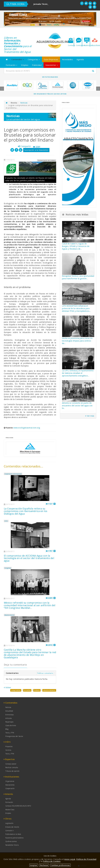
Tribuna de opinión (12, 771)
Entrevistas (10, 715)
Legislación (9, 823)
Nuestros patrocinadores (15, 838)
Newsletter (52, 65)
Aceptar (34, 865)
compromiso (16, 690)
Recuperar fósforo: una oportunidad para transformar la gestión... (78, 277)
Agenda (80, 59)
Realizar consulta (12, 767)
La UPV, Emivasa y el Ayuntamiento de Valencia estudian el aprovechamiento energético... (78, 373)
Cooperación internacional (13, 474)
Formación (12, 65)
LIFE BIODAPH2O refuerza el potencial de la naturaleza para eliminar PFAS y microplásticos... (76, 308)
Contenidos (18, 59)
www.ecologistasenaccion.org (27, 428)
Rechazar (44, 865)
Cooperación (10, 788)
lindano (37, 690)
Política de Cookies (52, 861)
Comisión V (9, 831)
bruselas (27, 690)
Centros (8, 750)
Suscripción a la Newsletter (36, 150)
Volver (7, 687)
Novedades (67, 59)
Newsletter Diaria (12, 845)
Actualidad (9, 711)
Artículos (9, 718)
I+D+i (6, 521)
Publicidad (37, 65)
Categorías (34, 59)
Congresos (8, 568)
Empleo (25, 65)
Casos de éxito (11, 725)
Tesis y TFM (10, 733)
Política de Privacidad (86, 859)
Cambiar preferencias (60, 865)
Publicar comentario (45, 673)
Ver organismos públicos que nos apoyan (50, 94)
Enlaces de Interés (12, 827)
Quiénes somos (11, 841)
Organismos (10, 781)
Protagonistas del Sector (14, 736)
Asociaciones (10, 785)
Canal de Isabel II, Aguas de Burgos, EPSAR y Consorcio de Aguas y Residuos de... (76, 246)
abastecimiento (49, 690)
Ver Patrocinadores (50, 77)
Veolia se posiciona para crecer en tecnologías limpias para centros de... (77, 341)
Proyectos (9, 746)
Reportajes (9, 722)
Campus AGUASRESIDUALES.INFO (18, 806)
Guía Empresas (51, 59)
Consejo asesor (11, 764)
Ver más (90, 416)
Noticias (24, 103)
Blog (7, 729)
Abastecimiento (9, 615)
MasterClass (10, 810)
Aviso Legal (70, 859)
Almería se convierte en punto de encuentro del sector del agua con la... (77, 406)
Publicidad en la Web (13, 834)
